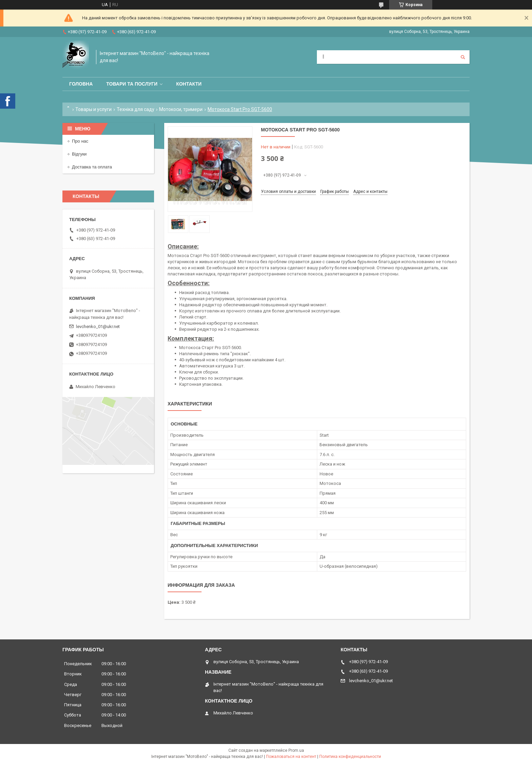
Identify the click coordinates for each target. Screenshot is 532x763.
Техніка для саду (136, 109)
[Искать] (463, 57)
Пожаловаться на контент (291, 757)
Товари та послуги (132, 84)
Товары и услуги (93, 109)
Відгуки (79, 154)
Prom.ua (296, 750)
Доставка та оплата (92, 167)
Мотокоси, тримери (181, 109)
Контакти (189, 84)
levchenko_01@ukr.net (98, 326)
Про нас (80, 141)
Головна (81, 84)
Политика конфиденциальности (350, 757)
